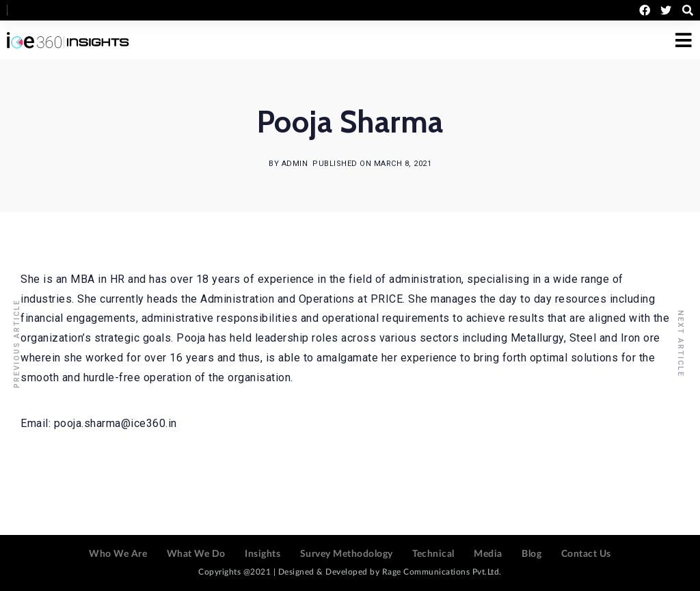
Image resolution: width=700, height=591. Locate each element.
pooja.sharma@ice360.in (116, 423)
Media (488, 554)
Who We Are (118, 554)
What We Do (196, 554)
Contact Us (586, 554)
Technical (433, 554)
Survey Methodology (347, 554)
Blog (531, 554)
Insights (262, 554)
